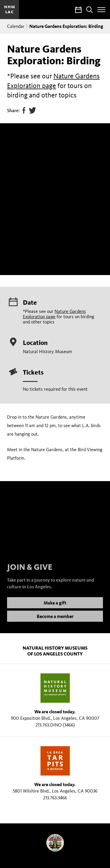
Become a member (55, 622)
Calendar (16, 26)
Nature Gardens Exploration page (54, 314)
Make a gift (55, 609)
